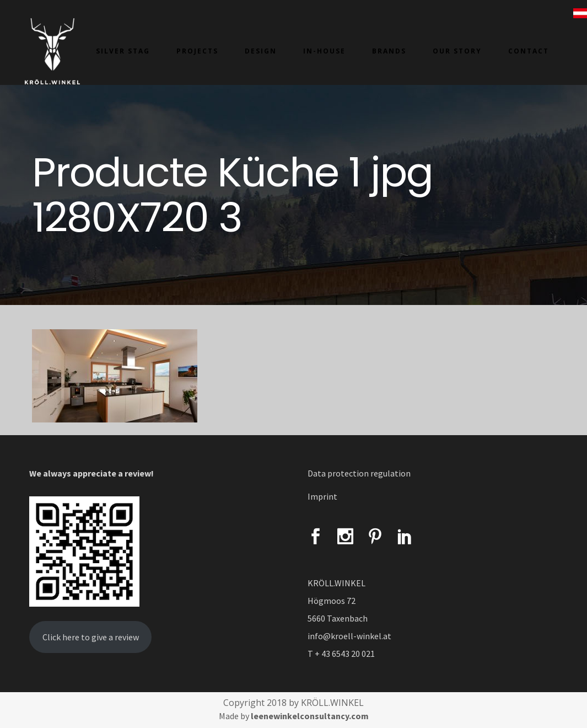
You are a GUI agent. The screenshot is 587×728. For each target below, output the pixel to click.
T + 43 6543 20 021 (341, 654)
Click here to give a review (91, 637)
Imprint (322, 496)
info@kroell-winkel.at (349, 636)
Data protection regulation (359, 473)
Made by (294, 716)
